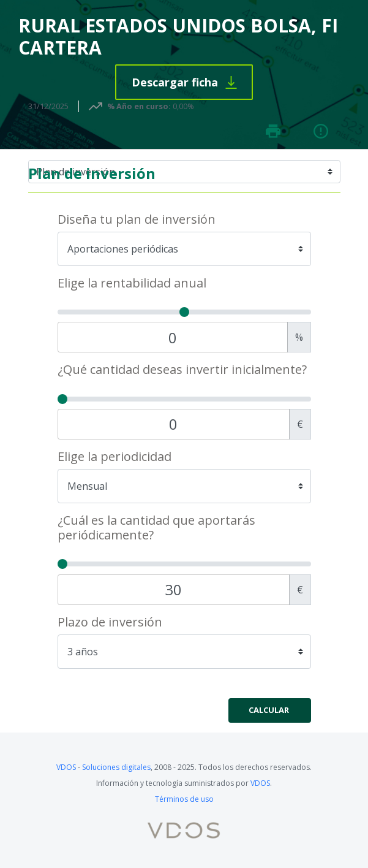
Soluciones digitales (116, 767)
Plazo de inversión (110, 622)
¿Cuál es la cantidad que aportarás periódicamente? (156, 528)
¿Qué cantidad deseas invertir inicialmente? (182, 370)
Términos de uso (184, 799)
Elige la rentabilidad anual (132, 283)
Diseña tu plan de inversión (137, 219)
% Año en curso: (139, 106)
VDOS (66, 767)
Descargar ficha (175, 82)
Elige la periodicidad (115, 457)
